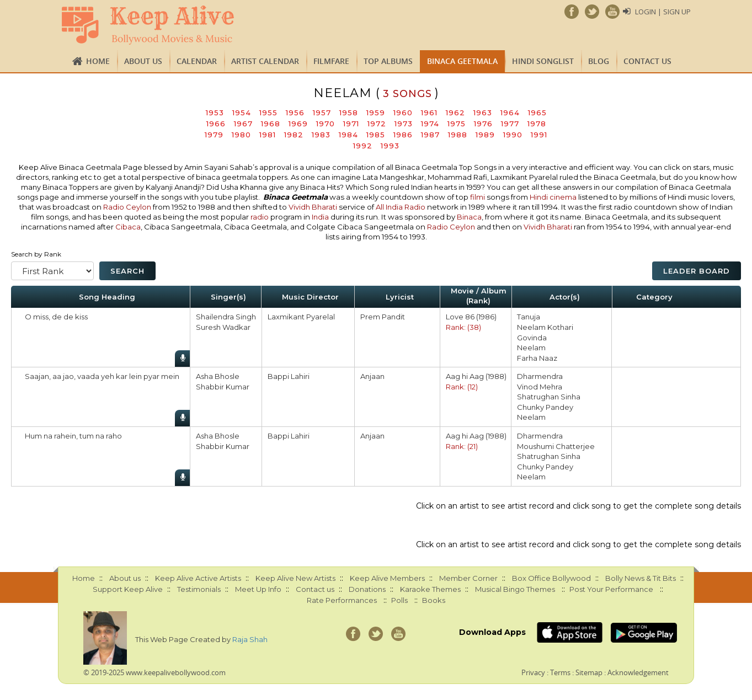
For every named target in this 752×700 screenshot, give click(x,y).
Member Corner (468, 578)
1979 (214, 135)
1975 (457, 124)
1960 (403, 113)
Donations (367, 589)
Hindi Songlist (543, 61)
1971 (351, 124)
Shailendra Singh (226, 317)
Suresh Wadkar (223, 327)
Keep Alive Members (387, 578)
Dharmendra (540, 376)
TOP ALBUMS (388, 61)
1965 (537, 113)
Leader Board (697, 271)
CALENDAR (197, 61)
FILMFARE (331, 61)
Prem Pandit (383, 317)
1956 (295, 113)
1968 (271, 124)
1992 (363, 146)
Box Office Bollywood (551, 578)
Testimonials (199, 589)
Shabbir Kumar (223, 387)
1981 (268, 135)
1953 (215, 113)
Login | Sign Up (663, 12)
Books (434, 600)
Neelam (531, 348)
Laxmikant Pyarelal (301, 317)
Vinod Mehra (540, 387)
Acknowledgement (638, 672)
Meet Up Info (258, 589)
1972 (377, 124)
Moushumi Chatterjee (556, 446)
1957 (322, 113)
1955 (268, 113)
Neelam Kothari (545, 327)
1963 (483, 113)
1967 (243, 124)
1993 (390, 146)
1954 (242, 113)
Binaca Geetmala (462, 61)
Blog (599, 61)
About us (143, 61)
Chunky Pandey (545, 407)
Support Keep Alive (128, 589)
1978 (537, 124)
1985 (376, 135)
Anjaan (372, 376)
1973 (404, 124)
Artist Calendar (265, 61)
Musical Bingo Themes (515, 589)
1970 (326, 124)
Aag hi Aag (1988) (476, 376)
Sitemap (589, 672)
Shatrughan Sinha (549, 397)
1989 (485, 135)
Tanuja (529, 317)
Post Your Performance (611, 589)
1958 (349, 113)
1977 (510, 124)
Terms (560, 672)
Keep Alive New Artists (295, 578)
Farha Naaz (537, 358)
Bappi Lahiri (289, 376)
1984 (348, 135)
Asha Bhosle (218, 376)
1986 (403, 135)
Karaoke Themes (430, 589)
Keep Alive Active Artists (198, 578)
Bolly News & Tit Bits (641, 578)
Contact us (647, 61)
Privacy (533, 672)
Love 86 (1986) (471, 317)
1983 (321, 135)
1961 (429, 113)
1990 (513, 135)
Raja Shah (250, 639)
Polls (399, 600)
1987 (430, 135)
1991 (539, 135)
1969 (298, 124)
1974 (430, 124)
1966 (216, 124)
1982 (294, 135)
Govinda (532, 338)
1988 (458, 135)
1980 (241, 135)
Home (98, 61)
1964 (510, 113)
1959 (376, 113)
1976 (483, 124)
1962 (455, 113)
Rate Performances (342, 600)
